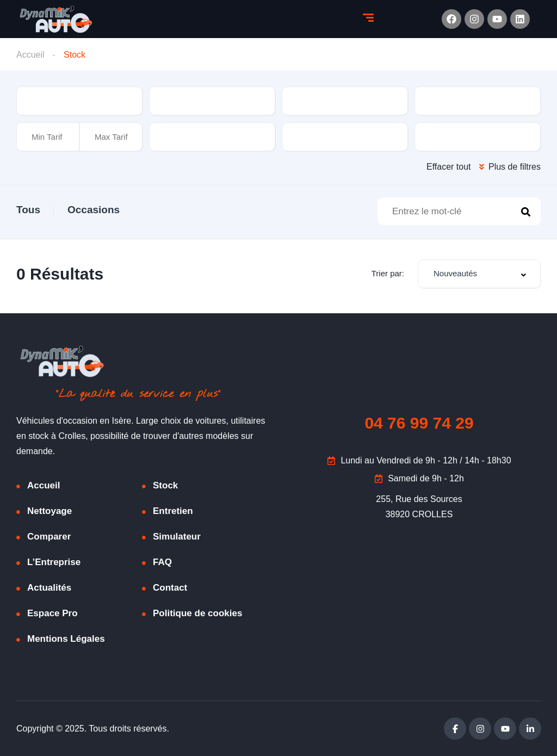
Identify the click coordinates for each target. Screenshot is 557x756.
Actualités (49, 588)
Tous (28, 210)
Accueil (30, 55)
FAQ (162, 562)
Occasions (94, 210)
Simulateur (177, 537)
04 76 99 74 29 (419, 423)
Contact (170, 588)
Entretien (173, 511)
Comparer (49, 537)
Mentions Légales (66, 639)
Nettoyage (49, 511)
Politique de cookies (197, 613)
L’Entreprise (54, 562)
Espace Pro (52, 613)
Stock (165, 485)
